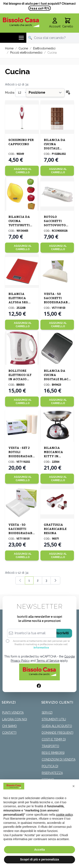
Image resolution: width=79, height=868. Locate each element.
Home (9, 48)
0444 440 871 (40, 8)
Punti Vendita (13, 713)
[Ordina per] (45, 93)
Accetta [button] (39, 850)
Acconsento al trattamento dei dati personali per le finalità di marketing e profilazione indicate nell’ (41, 644)
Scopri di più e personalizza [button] (39, 859)
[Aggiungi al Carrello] (22, 171)
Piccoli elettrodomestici (26, 53)
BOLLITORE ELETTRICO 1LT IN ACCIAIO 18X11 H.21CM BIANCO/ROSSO (21, 379)
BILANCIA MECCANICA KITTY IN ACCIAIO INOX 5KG (55, 456)
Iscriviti (63, 633)
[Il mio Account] (55, 23)
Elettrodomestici (44, 48)
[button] (74, 786)
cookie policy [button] (64, 815)
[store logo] (21, 22)
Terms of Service (48, 661)
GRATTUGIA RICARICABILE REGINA (55, 529)
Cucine (23, 48)
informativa (41, 648)
